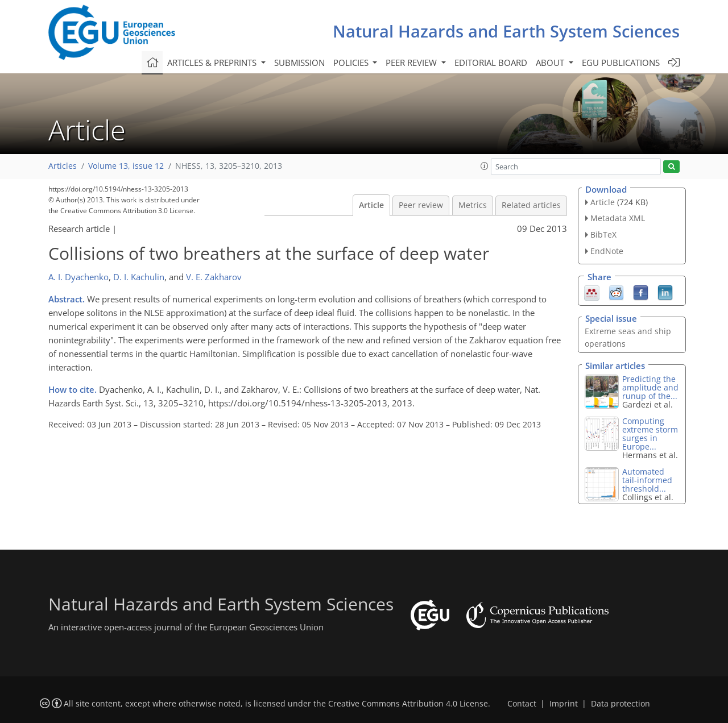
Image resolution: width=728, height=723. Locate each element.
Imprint (564, 704)
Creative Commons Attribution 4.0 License (408, 704)
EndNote (607, 251)
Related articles (531, 205)
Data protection (621, 704)
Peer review (421, 205)
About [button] (551, 63)
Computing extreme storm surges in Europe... (650, 434)
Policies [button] (352, 63)
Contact (522, 704)
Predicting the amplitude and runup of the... (650, 387)
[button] (485, 166)
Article (371, 205)
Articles (63, 166)
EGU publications (621, 63)
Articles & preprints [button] (213, 63)
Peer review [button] (412, 63)
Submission (299, 63)
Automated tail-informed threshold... (647, 480)
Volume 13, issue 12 (126, 166)
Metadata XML (618, 218)
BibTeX (603, 234)
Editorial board (491, 63)
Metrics (473, 205)
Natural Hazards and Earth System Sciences (506, 31)
